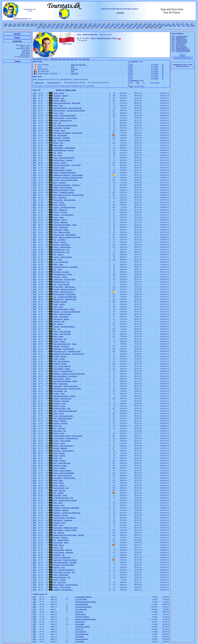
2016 (50, 24)
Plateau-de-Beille (69, 478)
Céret (55, 232)
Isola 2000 (66, 138)
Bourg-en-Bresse (66, 187)
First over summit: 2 (54, 83)
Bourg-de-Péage (59, 488)
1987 (182, 24)
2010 (76, 24)
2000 (123, 24)
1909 (133, 27)
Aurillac (56, 120)
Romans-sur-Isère (72, 438)
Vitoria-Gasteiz (58, 148)
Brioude (66, 319)
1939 (174, 26)
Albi (63, 322)
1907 (142, 27)
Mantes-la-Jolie (59, 299)
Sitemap (17, 37)
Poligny (72, 190)
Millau (55, 264)
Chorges (63, 580)
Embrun (56, 341)
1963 (98, 26)
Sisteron (61, 254)
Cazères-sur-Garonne (61, 267)
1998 (132, 24)
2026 (6, 24)
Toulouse (60, 324)
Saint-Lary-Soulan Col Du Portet (69, 237)
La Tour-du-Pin (58, 287)
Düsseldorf (57, 401)
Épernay (62, 304)
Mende (75, 381)
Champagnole (71, 294)
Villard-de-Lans (70, 287)
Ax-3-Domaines (65, 557)
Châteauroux (63, 210)
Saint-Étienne (64, 317)
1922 (92, 27)
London (65, 495)
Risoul (63, 523)
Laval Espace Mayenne (68, 207)
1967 (80, 26)
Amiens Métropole (65, 366)
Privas (60, 259)
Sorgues (56, 222)
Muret (55, 237)
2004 (104, 24)
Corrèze (65, 277)
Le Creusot (64, 212)
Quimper (62, 359)
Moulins (69, 170)
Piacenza (56, 98)
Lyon (68, 282)
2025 (10, 24)
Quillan (66, 230)
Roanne (56, 173)
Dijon (61, 106)
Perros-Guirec (58, 200)
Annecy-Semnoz (65, 587)
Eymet (55, 426)
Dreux (55, 366)
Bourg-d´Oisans (59, 379)
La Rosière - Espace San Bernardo (73, 374)
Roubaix (67, 369)
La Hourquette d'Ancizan (83, 597)
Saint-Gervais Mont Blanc (69, 180)
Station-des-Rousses (65, 418)
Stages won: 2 (39, 83)
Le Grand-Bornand (67, 215)
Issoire (63, 168)
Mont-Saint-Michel (68, 565)
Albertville (57, 220)
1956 (130, 26)
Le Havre (64, 466)
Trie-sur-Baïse (58, 391)
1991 (163, 24)
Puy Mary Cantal (70, 279)
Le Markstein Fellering (67, 192)
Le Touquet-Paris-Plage (61, 498)
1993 (155, 24)
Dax (55, 153)
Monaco (56, 143)
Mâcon (56, 106)
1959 (117, 26)
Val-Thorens (65, 346)
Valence (64, 220)
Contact (17, 61)
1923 (87, 27)
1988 (177, 24)
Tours (55, 210)
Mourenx (56, 242)
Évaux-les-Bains (59, 118)
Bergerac (65, 423)
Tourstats (17, 34)
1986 (187, 24)
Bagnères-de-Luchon (71, 386)
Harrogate (62, 490)
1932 (47, 27)
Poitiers (70, 274)
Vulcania (56, 168)
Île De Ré (66, 272)
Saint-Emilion (65, 245)
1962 (103, 26)
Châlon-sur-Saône (65, 314)
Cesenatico (57, 96)
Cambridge (57, 495)
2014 (84, 59)
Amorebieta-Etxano (60, 150)
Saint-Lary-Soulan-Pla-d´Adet (67, 125)
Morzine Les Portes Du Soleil (72, 178)
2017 (45, 24)
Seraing (56, 461)
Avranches (57, 565)
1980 (23, 26)
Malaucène (64, 222)
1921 (97, 27)
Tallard (56, 525)
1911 (124, 27)
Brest (55, 197)
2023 (56, 59)
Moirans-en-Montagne (61, 190)
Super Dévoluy (77, 133)
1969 (71, 26)
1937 (184, 26)
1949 (161, 26)
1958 (121, 26)
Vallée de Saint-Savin (64, 475)
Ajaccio (61, 545)
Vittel (69, 408)
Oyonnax (56, 215)
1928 (65, 27)
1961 (107, 26)
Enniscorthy (57, 138)
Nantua (56, 421)
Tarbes (56, 158)
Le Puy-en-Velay (77, 436)
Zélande (62, 456)
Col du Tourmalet (65, 331)
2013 (63, 24)
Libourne (56, 163)
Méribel (56, 292)
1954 (139, 26)
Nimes (63, 130)
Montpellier (70, 552)
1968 (76, 26)
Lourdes (56, 394)
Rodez (62, 433)
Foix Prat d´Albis (65, 334)
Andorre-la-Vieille (64, 232)
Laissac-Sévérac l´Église (62, 436)
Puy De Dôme (76, 165)
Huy (61, 458)
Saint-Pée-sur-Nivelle (61, 396)
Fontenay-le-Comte (74, 351)
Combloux (62, 182)
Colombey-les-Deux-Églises (76, 110)
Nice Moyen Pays (59, 250)
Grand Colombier (77, 175)
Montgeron (57, 451)
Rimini (62, 93)
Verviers (56, 406)
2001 (118, 24)
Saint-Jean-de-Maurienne (62, 103)
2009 (81, 24)
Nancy (61, 307)
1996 (141, 24)
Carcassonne (63, 227)
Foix (65, 431)
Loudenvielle (58, 128)
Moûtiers (56, 187)
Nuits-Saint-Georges (60, 108)
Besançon (57, 515)
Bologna (65, 96)
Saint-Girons (58, 431)
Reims (55, 307)
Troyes (56, 113)
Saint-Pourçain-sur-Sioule (62, 572)
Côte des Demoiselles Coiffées (86, 602)
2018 (72, 59)
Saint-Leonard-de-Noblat (62, 165)
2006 (95, 24)
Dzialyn (93, 38)
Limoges (64, 163)
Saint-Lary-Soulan (75, 389)
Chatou (56, 247)
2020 (64, 59)
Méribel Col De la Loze (69, 289)
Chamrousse (68, 520)
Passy (55, 182)
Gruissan (56, 130)
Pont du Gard (58, 339)
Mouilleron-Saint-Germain (62, 354)
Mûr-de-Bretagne (70, 200)
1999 (127, 24)
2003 (109, 24)
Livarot (56, 468)
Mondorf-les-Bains (59, 408)
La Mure (56, 441)
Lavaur (61, 264)
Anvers (56, 458)
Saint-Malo (73, 562)
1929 (61, 27)
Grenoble (56, 289)
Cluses (56, 217)
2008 (86, 24)
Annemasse (57, 178)
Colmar (72, 309)
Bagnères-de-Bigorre (68, 326)
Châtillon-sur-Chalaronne (62, 175)
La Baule (56, 356)
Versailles (57, 590)
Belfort (56, 192)
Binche (56, 304)
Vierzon (56, 212)
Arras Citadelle (58, 369)
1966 (85, 26)
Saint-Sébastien (70, 148)
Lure (55, 297)
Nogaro (60, 153)
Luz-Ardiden (61, 240)
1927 (70, 27)
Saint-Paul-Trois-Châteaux (62, 133)
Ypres (55, 500)
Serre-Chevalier (66, 441)
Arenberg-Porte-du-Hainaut (68, 500)
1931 (52, 27)
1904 (155, 27)
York (55, 493)
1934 (39, 27)
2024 (15, 24)
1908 (137, 27)
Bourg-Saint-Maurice (60, 376)
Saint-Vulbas (76, 103)
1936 (188, 26)
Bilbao (55, 145)
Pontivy (62, 202)
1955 (135, 26)
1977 (36, 26)
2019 (36, 24)
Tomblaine (57, 508)
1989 (173, 24)
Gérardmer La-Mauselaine (70, 508)
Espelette (72, 396)
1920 (101, 27)
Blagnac (56, 433)
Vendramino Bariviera (20, 18)
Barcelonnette (62, 135)
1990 (168, 24)
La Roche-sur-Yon (78, 354)
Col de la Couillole (64, 140)
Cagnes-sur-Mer (59, 550)
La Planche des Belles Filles (67, 297)
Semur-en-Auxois (59, 110)
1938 (179, 26)
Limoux (56, 334)
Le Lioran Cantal (71, 118)
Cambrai (63, 461)
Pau (60, 123)
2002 (113, 24)
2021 (60, 59)
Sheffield (61, 493)
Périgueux (57, 423)
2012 (68, 24)
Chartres (64, 364)
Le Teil (56, 262)
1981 (18, 26)
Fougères (62, 205)
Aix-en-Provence (59, 552)
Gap (55, 135)
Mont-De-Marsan (59, 160)
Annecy (56, 371)
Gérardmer (57, 510)
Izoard (63, 443)
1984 (5, 26)
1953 (144, 26)
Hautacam (61, 533)
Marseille (56, 448)
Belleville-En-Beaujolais (68, 173)
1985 (191, 24)
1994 (150, 24)
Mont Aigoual (63, 262)
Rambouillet (57, 349)
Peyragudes (61, 428)
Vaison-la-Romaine (60, 577)
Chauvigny (57, 277)
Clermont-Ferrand (59, 170)
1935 (193, 26)
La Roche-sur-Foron (66, 292)
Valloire (63, 101)
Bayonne (71, 150)
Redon (56, 205)
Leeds (55, 490)
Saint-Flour (57, 322)
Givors (56, 575)
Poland (115, 38)
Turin (63, 98)
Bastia (66, 542)
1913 (115, 27)
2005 (100, 24)
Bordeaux (69, 160)
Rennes (56, 470)
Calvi (61, 547)
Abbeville (56, 466)
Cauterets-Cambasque (67, 158)
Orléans (56, 115)
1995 (145, 24)
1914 (110, 27)
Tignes (62, 217)
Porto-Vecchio (58, 542)
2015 (80, 59)
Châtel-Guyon (58, 279)
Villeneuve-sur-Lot (66, 120)
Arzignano (67, 128)
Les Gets (56, 180)
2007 (90, 24)
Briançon (56, 443)
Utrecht (56, 453)
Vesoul (56, 413)
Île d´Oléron (57, 272)
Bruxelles (56, 302)
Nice (55, 140)
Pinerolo (56, 101)
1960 (112, 26)
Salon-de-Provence (66, 446)
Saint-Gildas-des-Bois (61, 562)
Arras (55, 463)
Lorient (56, 202)
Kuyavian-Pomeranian (104, 38)
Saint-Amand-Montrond (68, 115)
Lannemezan (58, 478)
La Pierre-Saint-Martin (67, 473)
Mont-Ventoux (64, 575)
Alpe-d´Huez (73, 376)
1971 (62, 26)
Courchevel (76, 185)
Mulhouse (57, 312)
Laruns (60, 155)
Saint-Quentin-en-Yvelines (62, 195)
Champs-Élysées (78, 195)
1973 (53, 26)
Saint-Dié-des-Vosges (61, 309)
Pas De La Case (59, 235)
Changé (56, 207)
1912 (119, 27)
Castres (56, 557)
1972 (58, 26)
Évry (55, 540)
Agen (55, 123)
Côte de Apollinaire (82, 604)
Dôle (55, 418)
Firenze (56, 93)
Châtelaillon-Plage (59, 274)
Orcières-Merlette (66, 257)
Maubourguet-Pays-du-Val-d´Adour (65, 535)
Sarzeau (63, 356)
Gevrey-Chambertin (75, 108)
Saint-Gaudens (71, 235)
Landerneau (62, 197)
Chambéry (63, 421)
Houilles (56, 398)
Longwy (63, 406)
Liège (64, 403)
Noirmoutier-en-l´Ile (60, 351)
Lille (72, 498)
